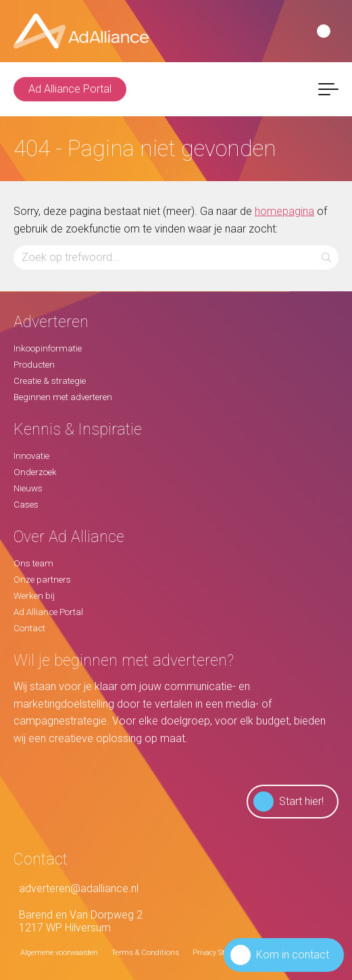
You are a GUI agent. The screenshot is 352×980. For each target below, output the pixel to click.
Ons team (33, 563)
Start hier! (288, 802)
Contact (29, 628)
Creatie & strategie (50, 381)
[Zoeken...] (176, 257)
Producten (34, 365)
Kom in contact (280, 955)
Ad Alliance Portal (70, 89)
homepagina (284, 211)
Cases (26, 505)
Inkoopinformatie (48, 348)
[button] (327, 257)
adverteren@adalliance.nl (76, 888)
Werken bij (34, 596)
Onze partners (42, 580)
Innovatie (31, 456)
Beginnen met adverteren (63, 397)
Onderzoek (35, 472)
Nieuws (28, 488)
